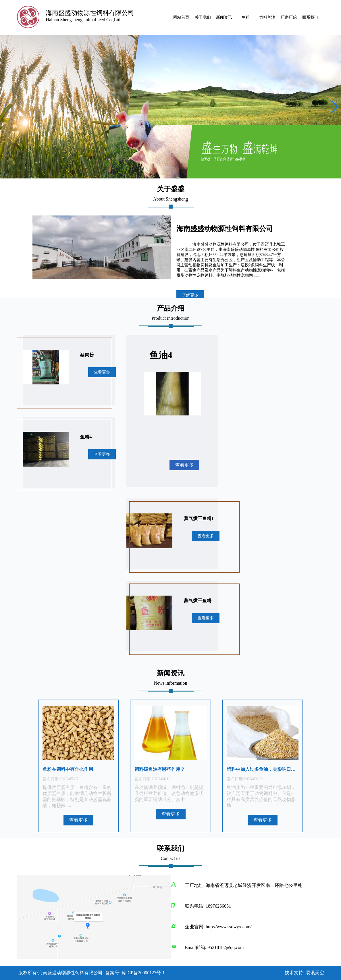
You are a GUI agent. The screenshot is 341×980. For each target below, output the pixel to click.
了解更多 (190, 295)
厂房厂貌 (289, 17)
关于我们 (203, 17)
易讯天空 (315, 973)
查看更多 (102, 372)
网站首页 (181, 17)
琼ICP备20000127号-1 (143, 973)
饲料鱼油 (267, 17)
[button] (334, 107)
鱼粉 (246, 17)
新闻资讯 (224, 17)
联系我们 (310, 17)
